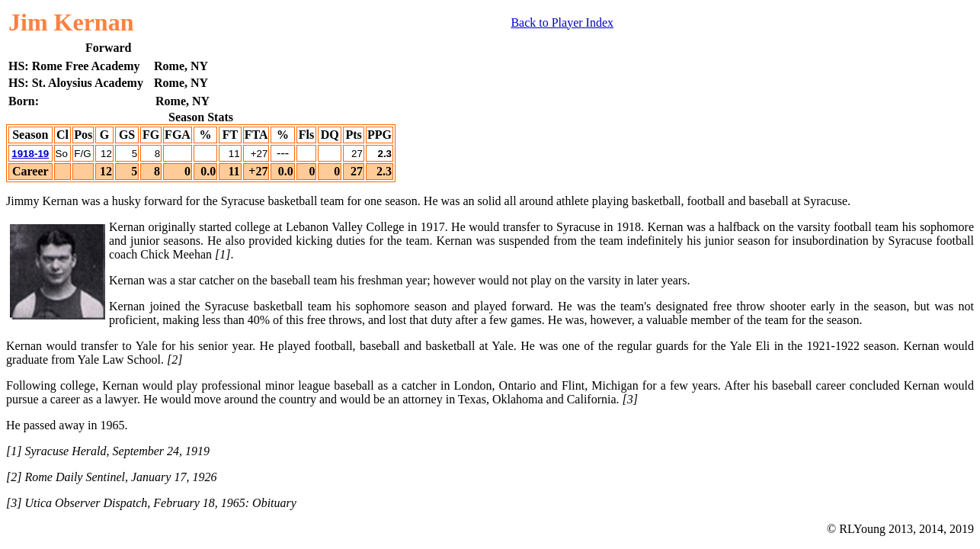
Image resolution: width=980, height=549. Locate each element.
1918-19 (30, 154)
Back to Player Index (562, 22)
